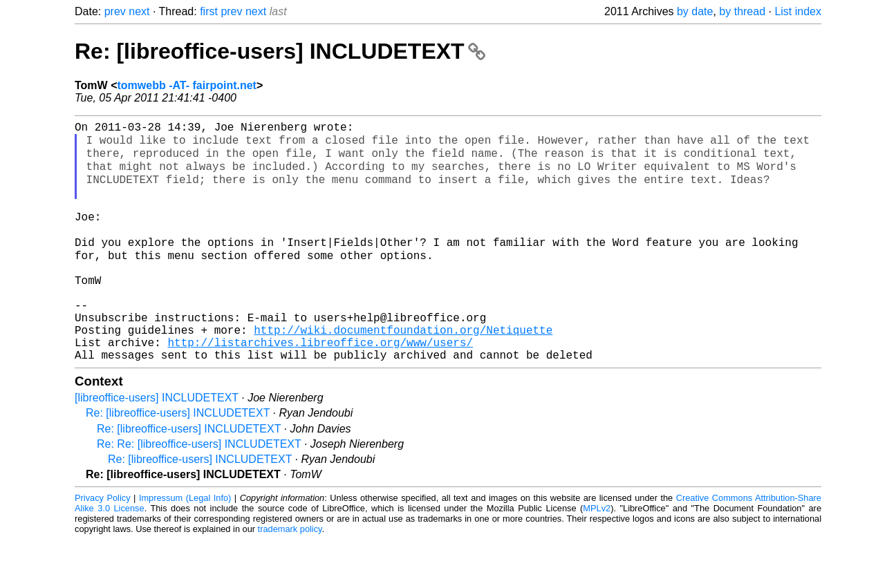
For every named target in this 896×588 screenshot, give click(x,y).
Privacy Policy (103, 546)
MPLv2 (597, 557)
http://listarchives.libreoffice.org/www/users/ (320, 388)
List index (798, 11)
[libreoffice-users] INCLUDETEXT (157, 446)
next (139, 11)
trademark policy (290, 577)
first (209, 11)
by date (695, 11)
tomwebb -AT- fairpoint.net (186, 85)
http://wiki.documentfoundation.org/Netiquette (403, 372)
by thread (742, 11)
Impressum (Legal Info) (185, 546)
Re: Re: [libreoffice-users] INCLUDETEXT (199, 492)
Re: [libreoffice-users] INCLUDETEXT (280, 51)
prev (115, 11)
